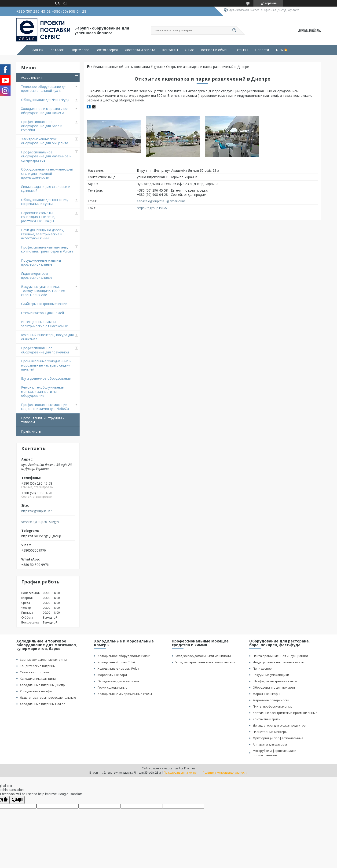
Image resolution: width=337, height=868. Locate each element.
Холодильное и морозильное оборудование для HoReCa (44, 111)
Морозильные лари (112, 675)
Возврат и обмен (215, 50)
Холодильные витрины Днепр (42, 685)
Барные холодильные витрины (43, 660)
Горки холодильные (112, 687)
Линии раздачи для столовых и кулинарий (46, 189)
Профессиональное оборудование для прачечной (45, 350)
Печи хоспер (262, 668)
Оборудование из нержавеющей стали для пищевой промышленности (47, 173)
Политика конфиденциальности (225, 773)
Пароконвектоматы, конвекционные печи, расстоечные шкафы (38, 217)
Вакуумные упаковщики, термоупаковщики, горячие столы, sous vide (43, 291)
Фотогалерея (107, 50)
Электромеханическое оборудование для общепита (45, 141)
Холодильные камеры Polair (119, 668)
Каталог (57, 50)
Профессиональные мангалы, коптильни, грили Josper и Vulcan (47, 249)
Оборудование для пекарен (274, 687)
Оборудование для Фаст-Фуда (45, 100)
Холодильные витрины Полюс (42, 704)
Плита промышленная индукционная (281, 656)
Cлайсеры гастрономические (44, 304)
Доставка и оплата (140, 50)
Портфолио (80, 50)
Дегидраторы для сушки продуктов (279, 725)
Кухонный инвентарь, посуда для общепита (47, 337)
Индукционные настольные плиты (279, 662)
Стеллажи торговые (35, 672)
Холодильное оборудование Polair (124, 656)
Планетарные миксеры (270, 732)
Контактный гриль (267, 719)
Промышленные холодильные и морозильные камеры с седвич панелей (46, 365)
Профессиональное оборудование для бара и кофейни (42, 126)
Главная (37, 50)
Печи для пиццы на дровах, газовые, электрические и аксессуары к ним (43, 234)
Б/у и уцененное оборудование (46, 378)
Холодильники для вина (38, 679)
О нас (189, 50)
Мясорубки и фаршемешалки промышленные (275, 753)
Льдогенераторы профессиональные (37, 276)
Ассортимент (32, 77)
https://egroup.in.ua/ (37, 511)
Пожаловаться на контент (182, 773)
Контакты (170, 50)
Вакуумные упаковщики (271, 675)
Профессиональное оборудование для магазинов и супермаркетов (46, 156)
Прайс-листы (31, 431)
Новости (262, 50)
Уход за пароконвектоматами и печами (205, 662)
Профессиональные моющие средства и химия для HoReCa (45, 407)
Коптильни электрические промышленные (285, 713)
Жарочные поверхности (271, 700)
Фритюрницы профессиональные (278, 738)
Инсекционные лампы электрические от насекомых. (45, 324)
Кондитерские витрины (38, 666)
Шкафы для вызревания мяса (275, 681)
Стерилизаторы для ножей (42, 313)
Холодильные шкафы (36, 691)
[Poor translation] (17, 800)
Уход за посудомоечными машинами (203, 656)
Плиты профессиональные (273, 706)
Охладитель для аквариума (118, 681)
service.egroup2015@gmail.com (42, 522)
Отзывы (242, 50)
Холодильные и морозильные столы (125, 694)
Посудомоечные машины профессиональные (41, 262)
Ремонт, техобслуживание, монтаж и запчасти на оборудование (43, 391)
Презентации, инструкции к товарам (43, 420)
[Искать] (234, 30)
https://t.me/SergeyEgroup (41, 536)
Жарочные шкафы (266, 694)
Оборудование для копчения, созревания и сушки (45, 202)
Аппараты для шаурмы (270, 744)
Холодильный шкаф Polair (117, 662)
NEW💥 (282, 50)
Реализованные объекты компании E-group (128, 67)
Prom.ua (190, 768)
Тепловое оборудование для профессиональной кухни (44, 89)
